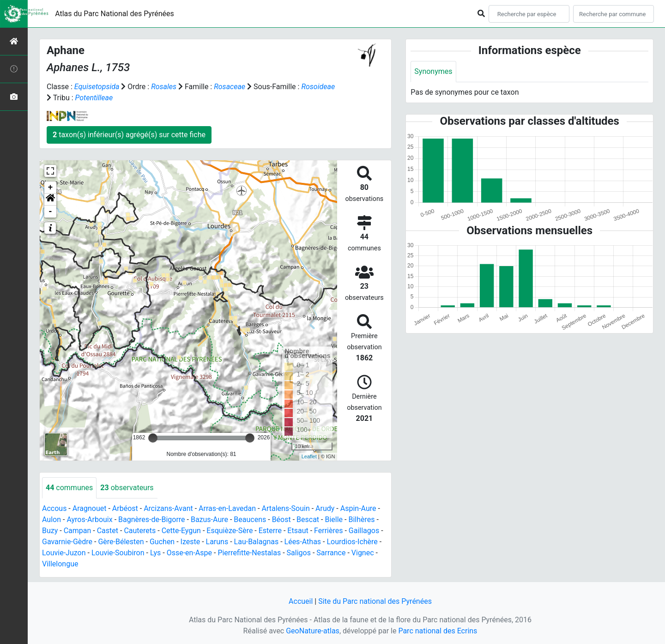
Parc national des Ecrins (438, 631)
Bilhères (361, 519)
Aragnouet (90, 508)
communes (69, 488)
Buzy (50, 531)
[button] (50, 200)
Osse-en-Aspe (189, 553)
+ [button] (51, 188)
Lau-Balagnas (257, 542)
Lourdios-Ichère (352, 542)
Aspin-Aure (358, 508)
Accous (54, 508)
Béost (281, 519)
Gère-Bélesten (121, 542)
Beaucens (250, 519)
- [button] (51, 212)
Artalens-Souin (285, 508)
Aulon (51, 519)
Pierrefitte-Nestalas (249, 553)
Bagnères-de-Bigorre (152, 519)
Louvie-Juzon (64, 553)
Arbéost (125, 508)
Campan (78, 531)
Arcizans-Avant (168, 508)
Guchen (162, 542)
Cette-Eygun (181, 531)
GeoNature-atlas (313, 631)
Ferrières (328, 531)
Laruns (217, 542)
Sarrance (331, 553)
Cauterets (140, 531)
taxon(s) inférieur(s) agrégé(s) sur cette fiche (129, 135)
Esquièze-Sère (230, 531)
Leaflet (309, 456)
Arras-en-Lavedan (227, 508)
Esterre (270, 531)
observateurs (127, 488)
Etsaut (298, 531)
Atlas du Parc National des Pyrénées (115, 14)
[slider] (153, 438)
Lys (155, 553)
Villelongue (60, 564)
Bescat (308, 519)
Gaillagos (364, 531)
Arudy (325, 508)
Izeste (190, 542)
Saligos (299, 553)
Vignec (363, 553)
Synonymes (433, 71)
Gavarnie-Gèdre (67, 542)
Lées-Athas (303, 542)
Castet (108, 531)
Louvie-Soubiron (118, 553)
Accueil (301, 601)
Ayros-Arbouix (89, 519)
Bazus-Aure (209, 519)
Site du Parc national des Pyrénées (375, 601)
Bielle (334, 519)
